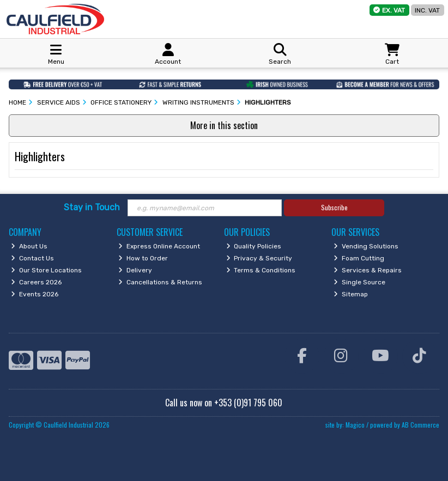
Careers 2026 (36, 282)
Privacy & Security (259, 258)
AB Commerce (420, 425)
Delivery (135, 270)
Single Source (359, 282)
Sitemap (351, 294)
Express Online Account (159, 246)
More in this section (224, 125)
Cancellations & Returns (160, 282)
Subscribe (334, 207)
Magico (355, 425)
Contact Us (32, 258)
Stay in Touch (92, 207)
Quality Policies (254, 246)
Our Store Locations (46, 270)
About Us (29, 246)
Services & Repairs (368, 270)
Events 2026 (35, 294)
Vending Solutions (366, 246)
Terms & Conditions (261, 270)
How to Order (143, 258)
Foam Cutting (359, 258)
